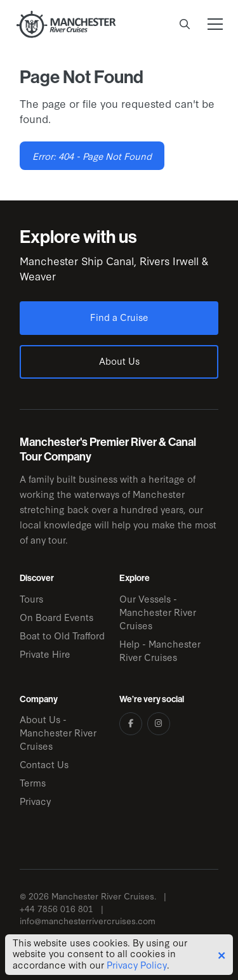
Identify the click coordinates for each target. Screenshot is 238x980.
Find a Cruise (119, 317)
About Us (119, 361)
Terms (33, 782)
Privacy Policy (137, 965)
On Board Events (56, 617)
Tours (31, 598)
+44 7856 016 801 (56, 909)
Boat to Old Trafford (62, 635)
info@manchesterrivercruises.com (88, 921)
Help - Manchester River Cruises (160, 650)
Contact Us (44, 764)
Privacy (35, 801)
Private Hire (45, 654)
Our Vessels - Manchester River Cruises (158, 612)
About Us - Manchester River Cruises (58, 732)
